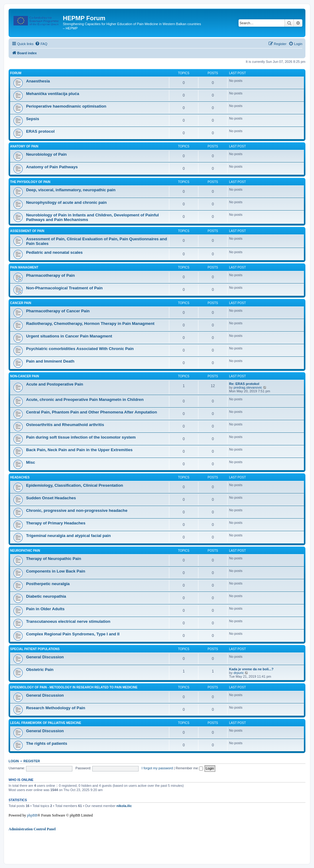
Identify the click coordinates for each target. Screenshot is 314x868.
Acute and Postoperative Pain (55, 384)
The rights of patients (47, 743)
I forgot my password (157, 768)
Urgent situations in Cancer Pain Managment (69, 336)
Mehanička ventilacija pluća (53, 94)
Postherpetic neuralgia (48, 584)
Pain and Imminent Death (50, 361)
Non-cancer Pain (25, 376)
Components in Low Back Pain (56, 571)
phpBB (32, 815)
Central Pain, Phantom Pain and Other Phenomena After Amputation (92, 412)
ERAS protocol (40, 131)
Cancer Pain (21, 303)
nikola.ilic (124, 806)
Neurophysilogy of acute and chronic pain (66, 202)
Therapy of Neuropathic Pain (54, 559)
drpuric (239, 673)
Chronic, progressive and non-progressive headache (77, 510)
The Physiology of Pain (30, 182)
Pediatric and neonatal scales (54, 252)
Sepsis (33, 119)
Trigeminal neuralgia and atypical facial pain (68, 536)
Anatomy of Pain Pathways (52, 167)
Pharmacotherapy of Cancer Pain (58, 311)
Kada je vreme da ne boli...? (251, 669)
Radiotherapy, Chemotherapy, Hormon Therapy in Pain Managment (90, 324)
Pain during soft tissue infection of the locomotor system (81, 437)
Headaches (20, 477)
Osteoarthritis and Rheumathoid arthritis (65, 425)
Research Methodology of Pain (56, 708)
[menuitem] (41, 44)
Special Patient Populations (35, 649)
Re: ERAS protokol (244, 384)
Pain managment (24, 267)
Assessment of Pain (27, 231)
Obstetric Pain (40, 670)
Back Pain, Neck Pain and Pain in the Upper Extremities (79, 450)
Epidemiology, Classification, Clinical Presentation (75, 485)
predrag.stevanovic (248, 387)
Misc (31, 462)
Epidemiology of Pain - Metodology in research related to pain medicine (74, 687)
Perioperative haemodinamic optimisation (66, 106)
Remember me (189, 768)
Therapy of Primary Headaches (56, 523)
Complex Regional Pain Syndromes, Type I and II (73, 634)
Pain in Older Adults (45, 609)
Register (32, 761)
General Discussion (45, 657)
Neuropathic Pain (25, 551)
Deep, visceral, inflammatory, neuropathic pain (71, 190)
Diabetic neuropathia (46, 596)
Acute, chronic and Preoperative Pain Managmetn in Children (85, 400)
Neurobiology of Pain (46, 154)
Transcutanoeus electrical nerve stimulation (68, 621)
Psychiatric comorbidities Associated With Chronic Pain (80, 349)
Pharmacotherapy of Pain (50, 275)
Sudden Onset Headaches (51, 498)
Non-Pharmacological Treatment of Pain (64, 288)
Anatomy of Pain (24, 146)
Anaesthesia (38, 81)
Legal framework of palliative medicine (46, 723)
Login (14, 761)
